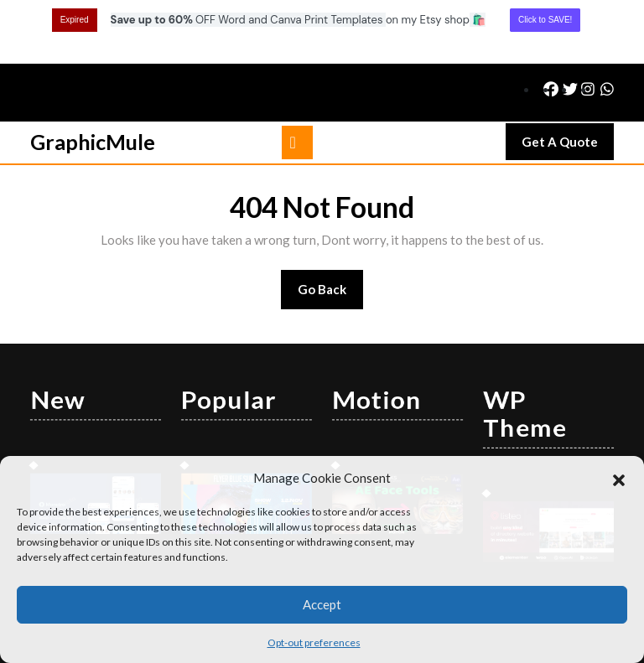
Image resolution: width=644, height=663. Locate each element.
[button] (619, 478)
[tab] (297, 79)
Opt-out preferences (314, 642)
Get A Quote (568, 82)
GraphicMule (93, 78)
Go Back (331, 231)
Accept (322, 604)
